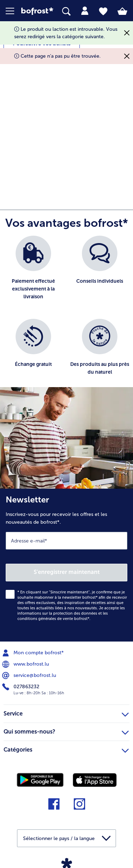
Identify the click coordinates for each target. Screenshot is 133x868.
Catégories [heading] (66, 749)
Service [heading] (66, 713)
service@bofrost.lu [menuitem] (30, 676)
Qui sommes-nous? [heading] (66, 731)
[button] (13, 11)
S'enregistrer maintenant (67, 572)
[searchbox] (66, 12)
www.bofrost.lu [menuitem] (26, 664)
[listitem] (33, 274)
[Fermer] (127, 33)
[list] (66, 315)
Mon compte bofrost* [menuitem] (34, 653)
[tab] (85, 11)
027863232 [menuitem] (21, 687)
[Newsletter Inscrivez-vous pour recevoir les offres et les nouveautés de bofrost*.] (66, 565)
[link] (37, 11)
